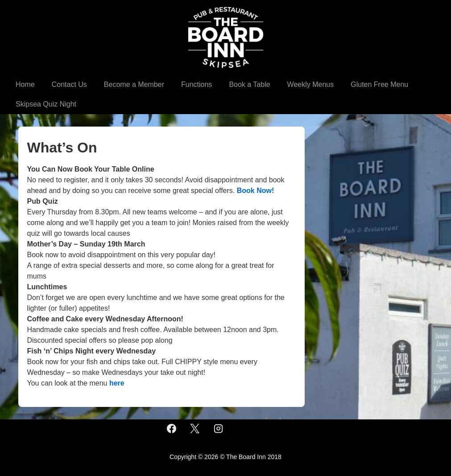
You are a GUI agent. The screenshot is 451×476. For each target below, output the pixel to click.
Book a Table (249, 84)
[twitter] (195, 429)
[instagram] (219, 429)
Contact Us (69, 84)
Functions (197, 84)
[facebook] (171, 429)
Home (25, 84)
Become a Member (134, 84)
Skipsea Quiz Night (46, 104)
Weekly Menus (311, 84)
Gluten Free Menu (379, 84)
